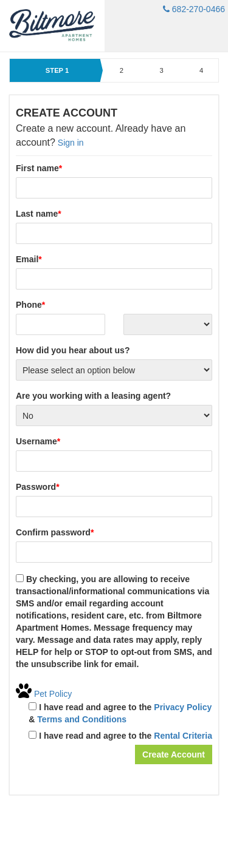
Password (38, 487)
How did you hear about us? (73, 350)
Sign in (71, 143)
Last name (39, 214)
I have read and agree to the (120, 736)
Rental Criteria (183, 736)
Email (29, 259)
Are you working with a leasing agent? (93, 396)
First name (39, 168)
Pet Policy (44, 694)
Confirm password (55, 532)
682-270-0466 (194, 9)
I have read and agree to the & (120, 713)
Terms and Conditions (82, 719)
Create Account (174, 754)
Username (38, 441)
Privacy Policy (183, 707)
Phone (30, 305)
